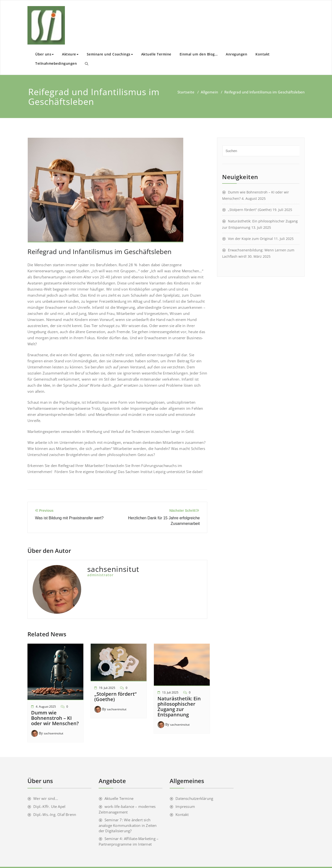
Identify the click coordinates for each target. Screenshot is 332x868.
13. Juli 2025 (170, 692)
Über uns (44, 54)
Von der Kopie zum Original (250, 239)
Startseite (186, 92)
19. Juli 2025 (107, 688)
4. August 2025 (46, 707)
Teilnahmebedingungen (56, 63)
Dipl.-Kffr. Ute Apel (49, 806)
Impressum (185, 806)
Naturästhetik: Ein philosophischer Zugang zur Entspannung (179, 707)
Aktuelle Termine (156, 54)
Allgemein (209, 92)
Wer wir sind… (46, 798)
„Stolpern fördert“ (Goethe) (115, 697)
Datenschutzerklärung (194, 798)
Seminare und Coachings (110, 54)
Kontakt (263, 54)
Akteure (70, 54)
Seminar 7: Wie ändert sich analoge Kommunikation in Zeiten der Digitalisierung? (128, 825)
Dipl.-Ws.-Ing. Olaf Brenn (55, 814)
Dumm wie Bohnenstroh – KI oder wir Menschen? (55, 718)
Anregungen (236, 54)
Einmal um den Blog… (199, 54)
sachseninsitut (53, 733)
